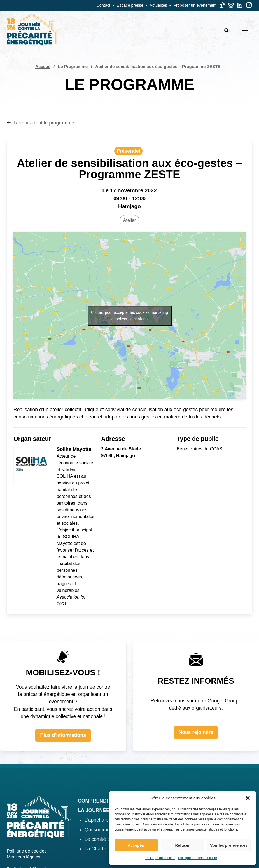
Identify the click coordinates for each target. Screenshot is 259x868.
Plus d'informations (63, 735)
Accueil (43, 66)
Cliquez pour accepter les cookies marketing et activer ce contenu (129, 316)
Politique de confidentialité (198, 858)
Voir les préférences (229, 845)
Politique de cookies (160, 858)
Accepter (136, 845)
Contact (103, 5)
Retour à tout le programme (40, 123)
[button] (248, 798)
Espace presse (130, 5)
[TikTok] (222, 6)
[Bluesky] (231, 6)
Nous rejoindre (196, 732)
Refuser (182, 845)
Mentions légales (24, 857)
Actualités (158, 5)
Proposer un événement (195, 5)
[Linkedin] (240, 6)
